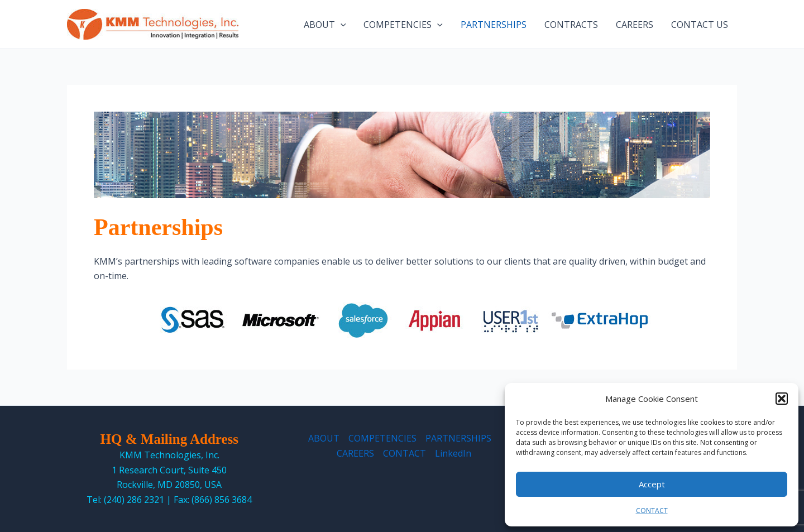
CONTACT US (700, 25)
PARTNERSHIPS (494, 25)
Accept (652, 484)
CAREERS (635, 25)
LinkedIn (453, 453)
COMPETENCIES (403, 25)
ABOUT (325, 25)
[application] (341, 25)
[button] (782, 399)
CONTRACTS (571, 25)
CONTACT (652, 511)
